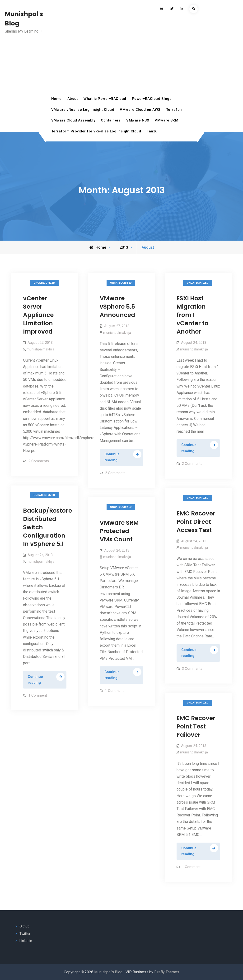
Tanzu (152, 131)
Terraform (175, 110)
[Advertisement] (122, 58)
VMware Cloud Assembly (73, 120)
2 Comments (39, 461)
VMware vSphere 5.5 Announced (117, 307)
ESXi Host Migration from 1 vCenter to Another (192, 315)
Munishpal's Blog (108, 972)
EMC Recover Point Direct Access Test (196, 522)
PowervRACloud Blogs (152, 99)
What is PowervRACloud (105, 99)
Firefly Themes (167, 972)
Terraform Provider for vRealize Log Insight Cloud (96, 131)
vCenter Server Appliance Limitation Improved (38, 315)
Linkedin (26, 941)
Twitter (25, 934)
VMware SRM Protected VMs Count (119, 531)
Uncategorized (44, 283)
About (73, 99)
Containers (111, 120)
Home (56, 99)
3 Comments (192, 669)
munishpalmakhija (40, 349)
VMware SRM (166, 120)
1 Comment (38, 695)
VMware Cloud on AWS (140, 110)
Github (24, 926)
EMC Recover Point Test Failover (196, 726)
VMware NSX (138, 120)
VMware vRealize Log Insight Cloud (83, 110)
